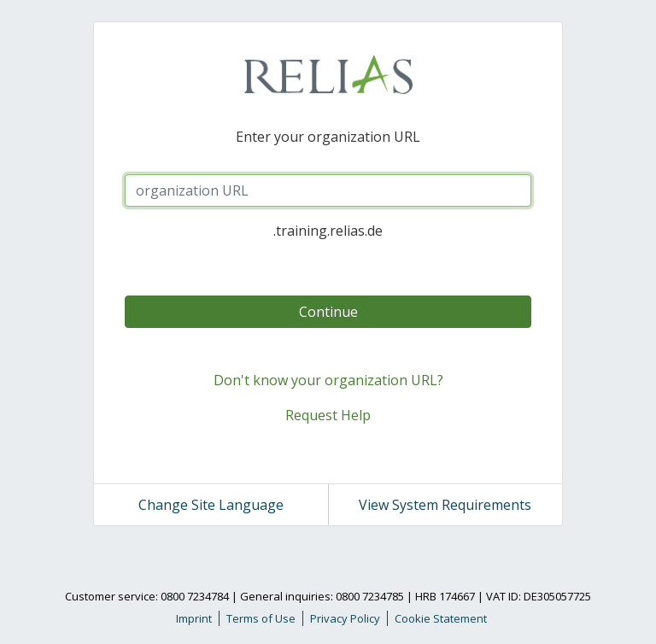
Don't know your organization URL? (328, 380)
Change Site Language (211, 505)
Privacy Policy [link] (345, 618)
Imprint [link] (194, 618)
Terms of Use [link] (261, 618)
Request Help (328, 415)
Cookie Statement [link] (441, 618)
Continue (328, 312)
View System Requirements (445, 505)
